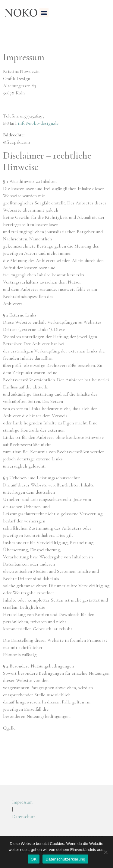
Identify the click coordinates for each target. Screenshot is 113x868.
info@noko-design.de (38, 123)
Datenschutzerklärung (65, 859)
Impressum (22, 802)
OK (34, 859)
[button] (44, 13)
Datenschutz (24, 816)
